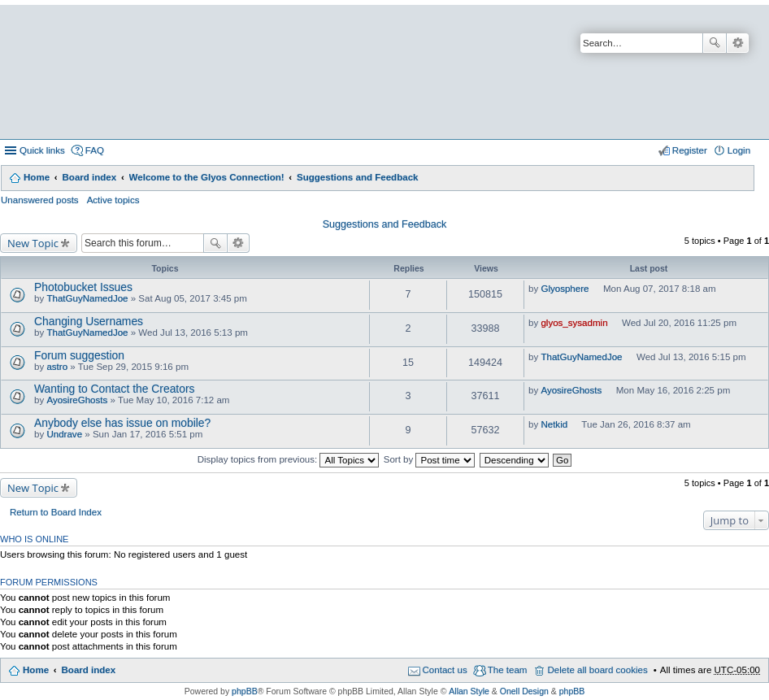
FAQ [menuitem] (95, 150)
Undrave (64, 434)
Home (37, 177)
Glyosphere (565, 289)
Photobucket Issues (83, 287)
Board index (89, 177)
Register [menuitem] (690, 150)
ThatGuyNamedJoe (87, 298)
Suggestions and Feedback (358, 177)
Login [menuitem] (739, 150)
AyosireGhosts (77, 400)
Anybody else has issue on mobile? (122, 423)
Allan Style (469, 691)
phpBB (245, 691)
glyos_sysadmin (574, 323)
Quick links (42, 150)
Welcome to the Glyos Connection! (207, 177)
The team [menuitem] (508, 670)
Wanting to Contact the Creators (114, 389)
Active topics (113, 200)
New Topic (33, 243)
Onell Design (524, 691)
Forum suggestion (79, 355)
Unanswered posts (40, 200)
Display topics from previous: (289, 459)
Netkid (554, 424)
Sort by (430, 459)
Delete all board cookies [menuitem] (597, 670)
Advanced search (738, 43)
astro (57, 367)
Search (715, 43)
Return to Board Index (56, 512)
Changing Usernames (89, 321)
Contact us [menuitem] (445, 670)
